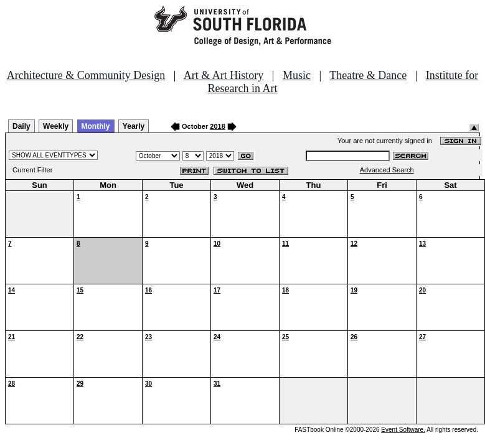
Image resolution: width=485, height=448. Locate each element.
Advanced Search (387, 170)
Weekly (56, 126)
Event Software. (403, 430)
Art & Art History (224, 75)
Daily (21, 126)
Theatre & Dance (368, 75)
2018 (217, 126)
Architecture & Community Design (86, 75)
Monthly (96, 126)
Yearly (134, 126)
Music (297, 75)
